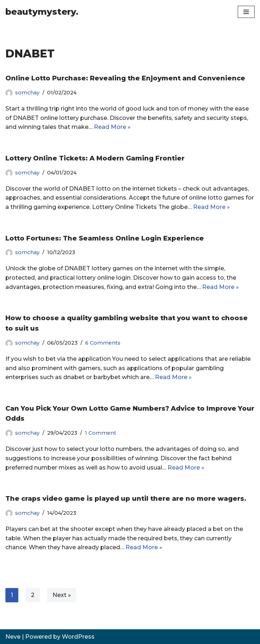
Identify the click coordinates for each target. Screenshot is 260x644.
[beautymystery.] (42, 12)
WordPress (78, 637)
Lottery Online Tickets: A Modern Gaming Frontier (95, 158)
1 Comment (101, 433)
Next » (62, 595)
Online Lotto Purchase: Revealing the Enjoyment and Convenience (125, 78)
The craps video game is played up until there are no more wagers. (126, 499)
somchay (27, 93)
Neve (13, 637)
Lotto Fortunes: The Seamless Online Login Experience (105, 238)
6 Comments (103, 343)
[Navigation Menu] (246, 12)
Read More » (112, 127)
